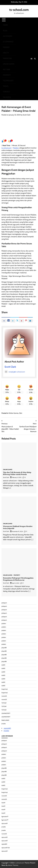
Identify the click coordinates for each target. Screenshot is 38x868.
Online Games (9, 64)
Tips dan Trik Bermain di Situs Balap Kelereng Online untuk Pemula (17, 473)
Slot (21, 413)
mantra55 (4, 696)
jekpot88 (4, 648)
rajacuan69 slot (6, 848)
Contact (7, 92)
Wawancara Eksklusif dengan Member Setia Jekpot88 (18, 527)
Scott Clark (27, 115)
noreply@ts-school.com (15, 372)
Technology (8, 81)
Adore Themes (13, 865)
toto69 (3, 803)
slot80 (3, 665)
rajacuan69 (5, 823)
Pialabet (16, 148)
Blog (5, 31)
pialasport (4, 603)
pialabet (4, 624)
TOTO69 (4, 703)
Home (5, 25)
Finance (6, 47)
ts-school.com (19, 10)
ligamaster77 (5, 817)
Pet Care (7, 69)
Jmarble (4, 724)
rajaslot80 (7, 728)
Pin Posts (7, 97)
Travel (6, 86)
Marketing (7, 58)
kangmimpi (5, 689)
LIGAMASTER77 (6, 713)
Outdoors (7, 36)
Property (7, 75)
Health (6, 53)
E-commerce (8, 42)
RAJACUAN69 (5, 720)
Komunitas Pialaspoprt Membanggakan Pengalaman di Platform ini (18, 579)
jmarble (4, 827)
